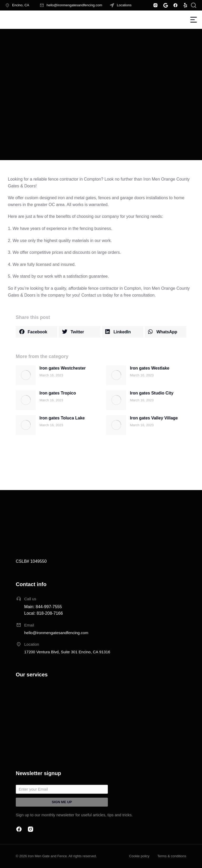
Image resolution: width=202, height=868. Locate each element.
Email (29, 625)
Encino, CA (21, 5)
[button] (37, 332)
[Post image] (26, 375)
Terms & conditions (172, 856)
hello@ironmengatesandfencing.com (74, 5)
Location (32, 644)
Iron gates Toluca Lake (62, 418)
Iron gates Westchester (63, 368)
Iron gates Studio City (152, 393)
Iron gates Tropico (58, 393)
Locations (124, 5)
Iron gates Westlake (150, 368)
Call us (30, 599)
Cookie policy (139, 856)
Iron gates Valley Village (154, 418)
